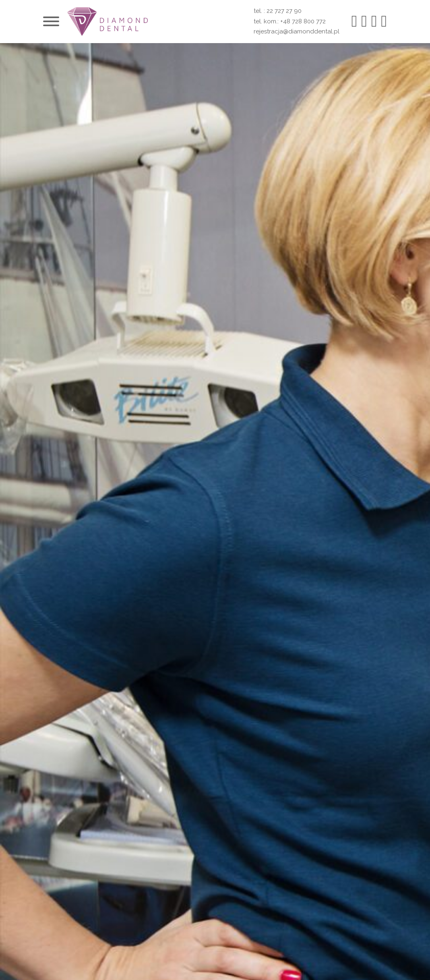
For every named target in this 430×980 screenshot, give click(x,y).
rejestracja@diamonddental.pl (297, 31)
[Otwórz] (51, 21)
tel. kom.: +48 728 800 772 (290, 21)
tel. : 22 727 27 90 (278, 11)
